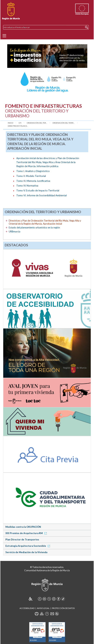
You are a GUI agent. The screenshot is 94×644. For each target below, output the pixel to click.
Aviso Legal (43, 608)
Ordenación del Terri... (64, 123)
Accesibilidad (27, 608)
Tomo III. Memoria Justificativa (33, 181)
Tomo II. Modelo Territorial (31, 176)
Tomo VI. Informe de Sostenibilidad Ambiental (41, 195)
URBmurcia (14, 231)
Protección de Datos (63, 608)
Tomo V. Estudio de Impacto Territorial (38, 190)
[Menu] (4, 36)
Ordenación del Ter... (37, 123)
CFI (20, 123)
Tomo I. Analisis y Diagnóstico (33, 171)
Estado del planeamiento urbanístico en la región (34, 227)
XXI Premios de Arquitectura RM (27, 533)
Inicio (11, 123)
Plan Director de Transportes (22, 540)
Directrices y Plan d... (18, 126)
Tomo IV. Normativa (27, 185)
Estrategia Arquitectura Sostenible (28, 546)
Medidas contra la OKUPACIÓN (23, 527)
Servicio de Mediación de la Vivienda (26, 552)
